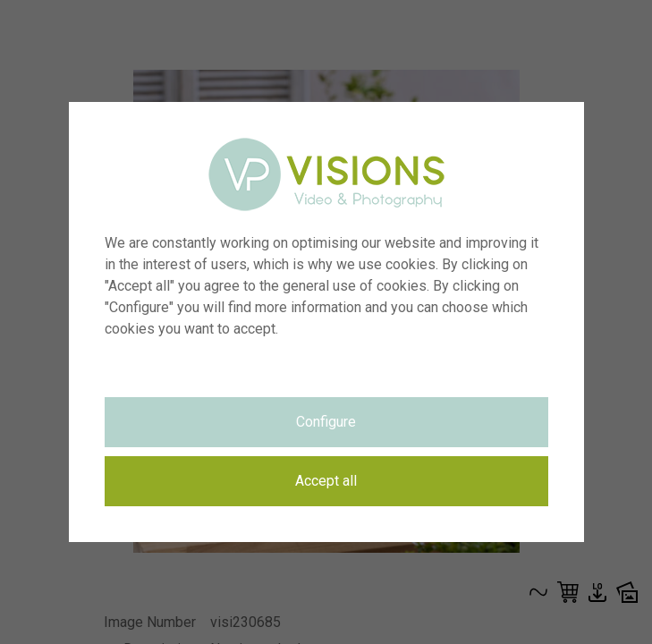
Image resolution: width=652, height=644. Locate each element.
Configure (326, 422)
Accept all (326, 481)
